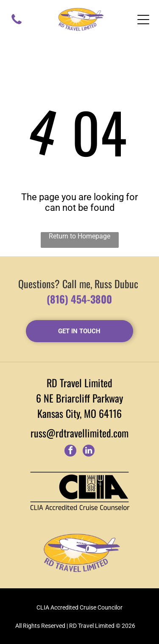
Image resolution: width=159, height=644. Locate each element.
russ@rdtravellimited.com (79, 433)
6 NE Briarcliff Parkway (79, 398)
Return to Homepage (79, 236)
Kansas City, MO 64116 (79, 413)
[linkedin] (89, 452)
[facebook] (70, 452)
